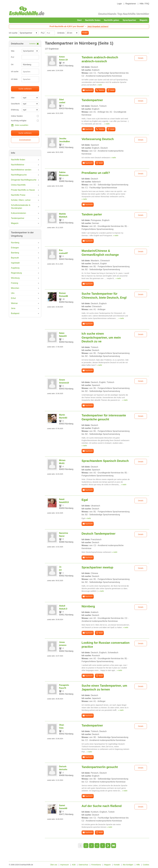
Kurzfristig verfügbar (25, 121)
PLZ (43, 33)
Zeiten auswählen (20, 125)
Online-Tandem (25, 116)
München (15, 288)
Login (119, 4)
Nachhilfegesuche (19, 175)
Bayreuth (15, 258)
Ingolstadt (15, 263)
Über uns (54, 865)
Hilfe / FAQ (144, 4)
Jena (13, 308)
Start (79, 20)
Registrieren (131, 4)
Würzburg (15, 278)
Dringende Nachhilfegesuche (24, 180)
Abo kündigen (128, 865)
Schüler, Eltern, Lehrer (21, 200)
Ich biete (14, 79)
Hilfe (138, 865)
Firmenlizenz (96, 865)
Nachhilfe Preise (18, 195)
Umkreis (61, 33)
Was (13, 51)
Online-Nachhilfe (18, 185)
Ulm (13, 293)
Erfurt (13, 298)
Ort (12, 64)
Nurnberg (15, 243)
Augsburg (15, 268)
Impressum (64, 865)
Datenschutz (83, 865)
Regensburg (16, 273)
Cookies (146, 865)
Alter (13, 98)
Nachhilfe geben (112, 20)
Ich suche (13, 33)
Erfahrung (15, 110)
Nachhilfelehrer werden (21, 170)
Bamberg (15, 253)
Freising (15, 283)
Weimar (14, 303)
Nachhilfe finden (93, 20)
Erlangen (15, 248)
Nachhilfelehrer (18, 165)
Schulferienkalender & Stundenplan (21, 207)
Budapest (15, 313)
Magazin (143, 20)
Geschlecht (15, 104)
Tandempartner (18, 218)
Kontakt (117, 865)
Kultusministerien (19, 213)
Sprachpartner (129, 20)
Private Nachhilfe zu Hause (23, 190)
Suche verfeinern (25, 89)
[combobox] (30, 72)
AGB (74, 865)
